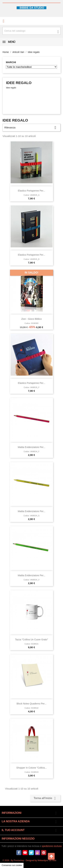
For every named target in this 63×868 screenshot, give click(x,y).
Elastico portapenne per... (32, 191)
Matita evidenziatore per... (32, 447)
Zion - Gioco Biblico (32, 319)
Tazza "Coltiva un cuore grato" (32, 639)
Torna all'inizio (45, 798)
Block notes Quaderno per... (32, 704)
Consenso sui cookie (12, 865)
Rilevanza (32, 128)
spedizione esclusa (52, 846)
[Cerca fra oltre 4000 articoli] (32, 31)
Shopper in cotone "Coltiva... (32, 768)
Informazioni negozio (18, 839)
